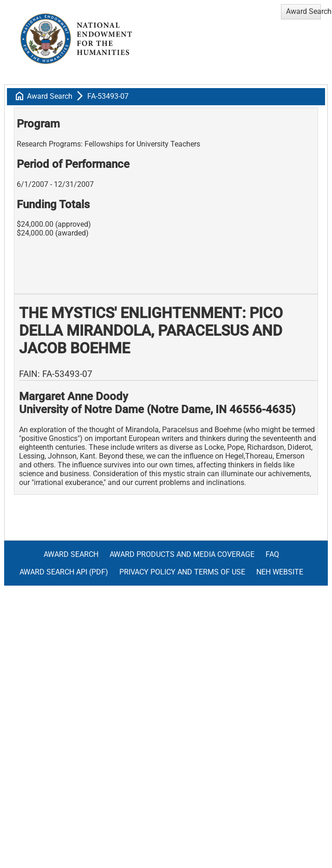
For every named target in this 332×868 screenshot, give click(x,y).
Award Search (50, 96)
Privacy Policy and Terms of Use (182, 572)
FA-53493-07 (108, 96)
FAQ (272, 554)
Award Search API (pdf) (64, 572)
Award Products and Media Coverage (182, 554)
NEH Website (280, 572)
